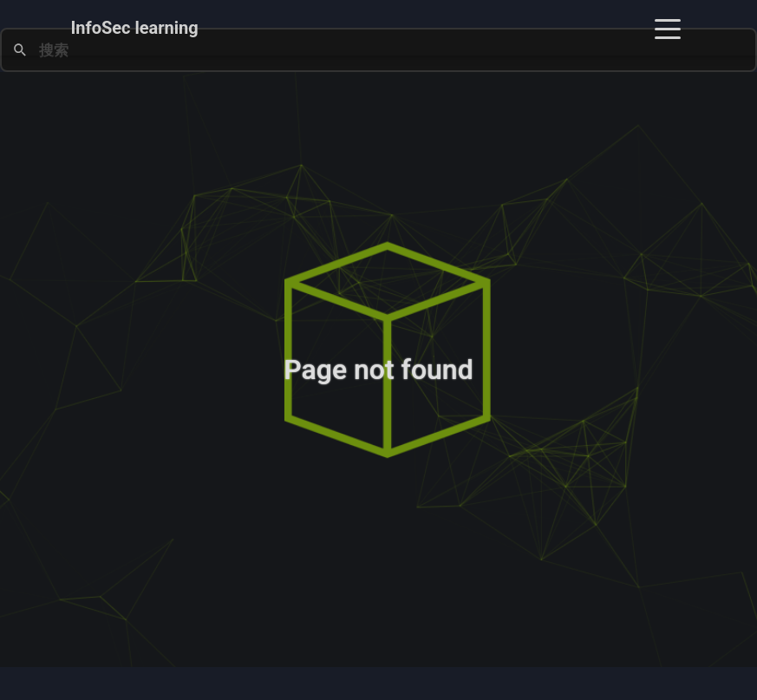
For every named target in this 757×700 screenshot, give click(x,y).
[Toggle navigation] (668, 28)
